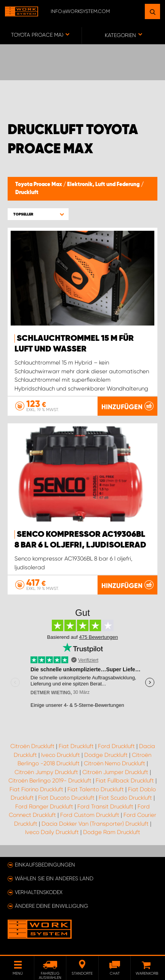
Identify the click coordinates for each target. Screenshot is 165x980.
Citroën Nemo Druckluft (115, 763)
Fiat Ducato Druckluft (66, 798)
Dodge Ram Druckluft (112, 832)
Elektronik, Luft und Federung (104, 185)
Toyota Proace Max (39, 185)
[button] (38, 214)
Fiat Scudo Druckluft (125, 798)
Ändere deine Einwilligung (51, 906)
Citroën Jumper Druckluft (115, 772)
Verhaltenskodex (39, 892)
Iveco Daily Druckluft (52, 832)
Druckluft (27, 193)
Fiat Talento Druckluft (96, 789)
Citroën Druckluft (32, 746)
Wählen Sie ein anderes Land (54, 878)
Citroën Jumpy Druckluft (46, 772)
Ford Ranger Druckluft (44, 807)
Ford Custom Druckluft (90, 815)
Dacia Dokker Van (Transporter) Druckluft (95, 824)
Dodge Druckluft (106, 755)
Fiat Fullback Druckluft (125, 781)
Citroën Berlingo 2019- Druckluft (50, 781)
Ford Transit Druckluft (105, 807)
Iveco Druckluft (61, 755)
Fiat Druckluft (76, 746)
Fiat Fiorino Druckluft (36, 789)
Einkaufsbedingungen (45, 865)
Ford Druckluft (116, 746)
